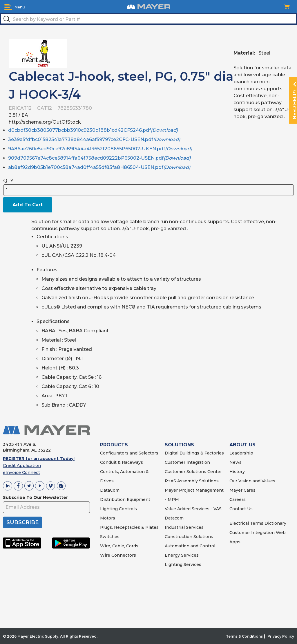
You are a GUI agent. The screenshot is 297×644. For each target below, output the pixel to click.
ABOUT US (242, 445)
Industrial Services (184, 527)
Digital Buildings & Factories (194, 453)
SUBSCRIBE (22, 522)
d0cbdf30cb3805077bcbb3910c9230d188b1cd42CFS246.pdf (93, 130)
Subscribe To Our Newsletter (35, 497)
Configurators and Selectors (129, 453)
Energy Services (182, 555)
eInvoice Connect (21, 472)
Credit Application (22, 466)
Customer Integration (187, 462)
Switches (110, 537)
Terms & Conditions (244, 636)
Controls (127, 509)
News (236, 462)
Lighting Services (183, 564)
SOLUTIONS (179, 445)
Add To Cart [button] (28, 205)
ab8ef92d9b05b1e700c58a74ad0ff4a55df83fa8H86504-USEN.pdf (99, 167)
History (237, 472)
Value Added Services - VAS (193, 509)
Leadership (241, 453)
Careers (238, 499)
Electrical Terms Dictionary (258, 523)
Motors (108, 518)
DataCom (110, 490)
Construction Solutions (189, 537)
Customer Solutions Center (193, 472)
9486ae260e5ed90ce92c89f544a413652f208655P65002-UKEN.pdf (100, 149)
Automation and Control (190, 546)
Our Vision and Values (252, 481)
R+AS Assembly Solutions (192, 481)
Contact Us (241, 509)
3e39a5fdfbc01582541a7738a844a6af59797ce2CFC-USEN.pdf (94, 139)
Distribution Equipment (125, 499)
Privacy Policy (281, 636)
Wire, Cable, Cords (119, 546)
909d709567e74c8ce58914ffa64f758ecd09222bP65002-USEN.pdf (99, 158)
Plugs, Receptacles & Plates (129, 527)
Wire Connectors (118, 555)
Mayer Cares (242, 490)
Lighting (109, 509)
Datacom (174, 518)
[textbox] (148, 19)
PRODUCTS (114, 445)
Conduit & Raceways (122, 462)
